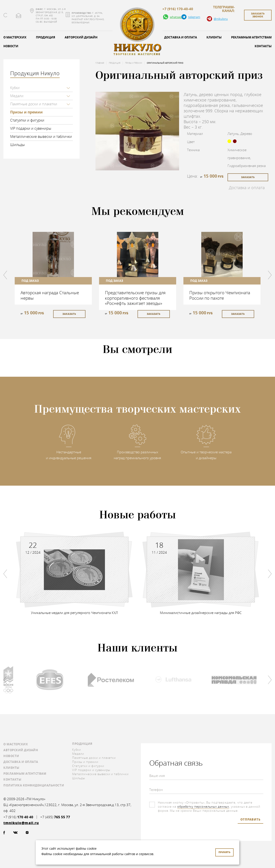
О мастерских (16, 744)
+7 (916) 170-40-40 (178, 9)
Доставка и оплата (181, 37)
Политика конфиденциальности (34, 785)
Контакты (12, 779)
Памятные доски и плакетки (34, 104)
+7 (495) (55, 817)
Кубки (15, 88)
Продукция (46, 37)
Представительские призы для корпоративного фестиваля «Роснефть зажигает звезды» (135, 298)
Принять (224, 852)
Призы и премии (26, 112)
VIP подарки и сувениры (31, 128)
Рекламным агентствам (25, 774)
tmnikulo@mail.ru (19, 15)
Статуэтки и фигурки (27, 120)
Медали (17, 96)
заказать (248, 177)
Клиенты (214, 37)
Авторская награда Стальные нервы (50, 295)
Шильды (18, 145)
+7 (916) (18, 817)
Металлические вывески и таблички (41, 136)
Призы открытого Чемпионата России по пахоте (220, 295)
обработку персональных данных (203, 807)
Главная (100, 63)
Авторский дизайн (81, 37)
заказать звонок (258, 15)
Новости (11, 756)
